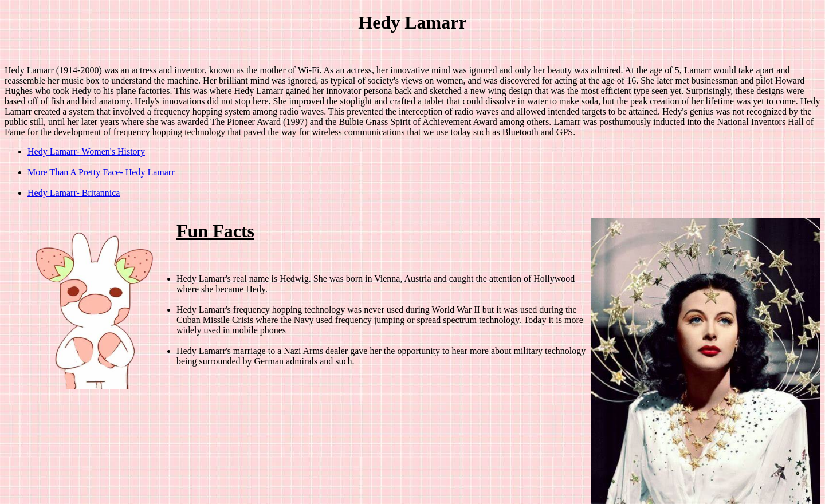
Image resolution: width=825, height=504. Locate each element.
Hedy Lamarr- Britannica (74, 193)
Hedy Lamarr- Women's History (86, 151)
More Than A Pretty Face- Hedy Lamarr (101, 172)
